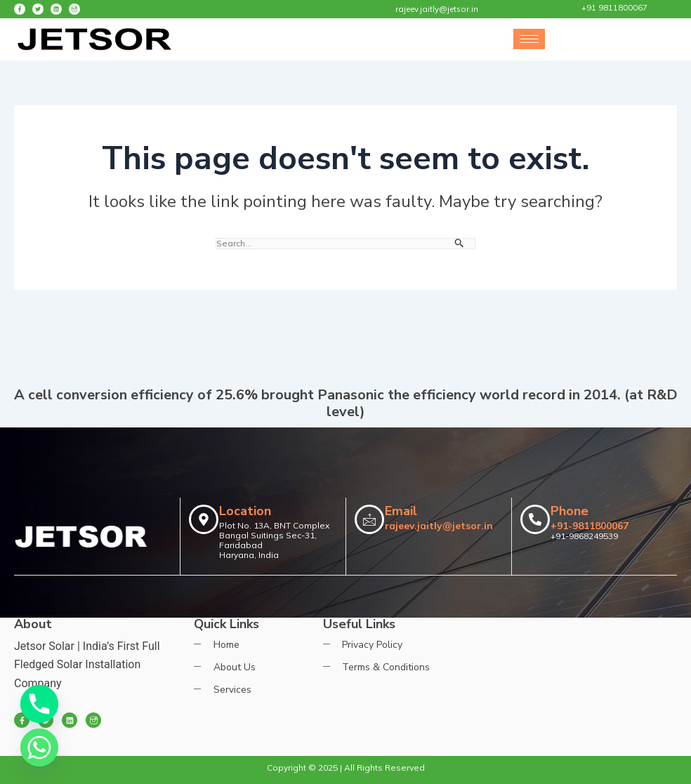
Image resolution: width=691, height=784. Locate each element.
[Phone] (39, 704)
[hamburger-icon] (529, 39)
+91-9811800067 (590, 526)
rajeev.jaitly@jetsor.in (439, 526)
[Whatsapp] (39, 748)
